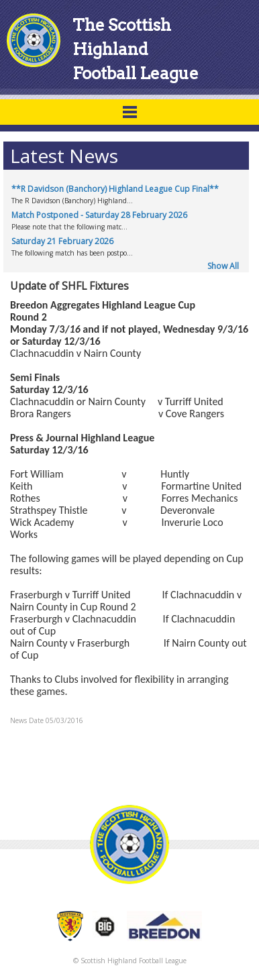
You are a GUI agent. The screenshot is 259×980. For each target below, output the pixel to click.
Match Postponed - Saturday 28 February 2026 (99, 215)
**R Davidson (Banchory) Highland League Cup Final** (115, 189)
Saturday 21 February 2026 (62, 241)
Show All (223, 266)
